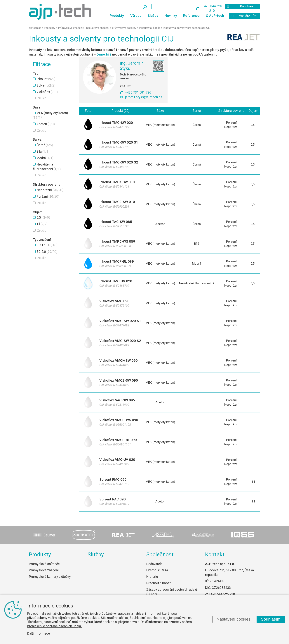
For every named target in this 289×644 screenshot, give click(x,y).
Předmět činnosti (159, 589)
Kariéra (236, 16)
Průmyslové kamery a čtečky (50, 582)
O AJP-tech (215, 16)
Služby (153, 16)
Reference (191, 16)
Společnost (160, 561)
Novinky (171, 16)
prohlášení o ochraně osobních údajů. (54, 626)
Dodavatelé (154, 570)
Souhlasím (271, 619)
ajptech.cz (35, 28)
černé (101, 54)
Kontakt (254, 16)
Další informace (39, 634)
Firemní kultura (157, 576)
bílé (109, 54)
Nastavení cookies (234, 619)
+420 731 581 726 (138, 92)
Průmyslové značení (44, 576)
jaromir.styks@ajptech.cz (144, 97)
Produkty (117, 16)
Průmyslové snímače (44, 570)
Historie (152, 582)
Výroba (136, 16)
